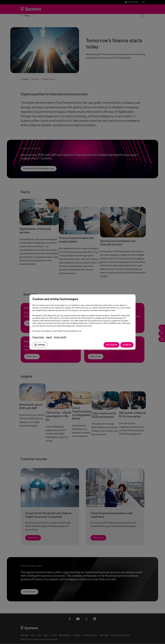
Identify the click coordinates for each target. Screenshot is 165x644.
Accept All (127, 345)
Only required (111, 345)
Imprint (49, 337)
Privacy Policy (38, 337)
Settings (40, 345)
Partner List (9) (60, 337)
